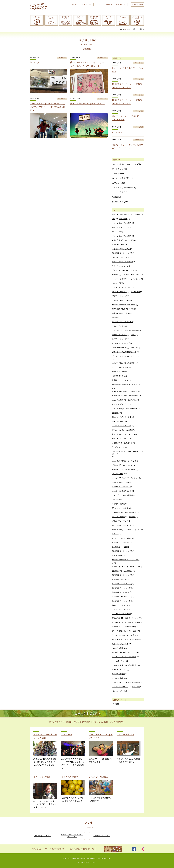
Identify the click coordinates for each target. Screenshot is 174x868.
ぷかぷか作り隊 (131, 409)
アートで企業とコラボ (120, 631)
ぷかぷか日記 (87, 4)
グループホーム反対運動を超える (124, 352)
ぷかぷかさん (127, 465)
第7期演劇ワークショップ (121, 575)
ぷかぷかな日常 (118, 648)
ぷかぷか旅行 (117, 283)
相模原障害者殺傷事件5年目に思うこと (126, 384)
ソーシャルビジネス (119, 670)
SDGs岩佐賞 (135, 292)
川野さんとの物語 (118, 674)
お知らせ (75, 4)
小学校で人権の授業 (119, 504)
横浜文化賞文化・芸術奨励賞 (123, 262)
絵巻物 (137, 622)
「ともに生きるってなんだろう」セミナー (127, 356)
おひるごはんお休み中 (94, 18)
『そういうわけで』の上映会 (130, 215)
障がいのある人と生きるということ (125, 567)
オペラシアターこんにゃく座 (123, 322)
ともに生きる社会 (118, 391)
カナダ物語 (128, 571)
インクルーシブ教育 (119, 279)
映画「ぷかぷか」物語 (120, 644)
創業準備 (115, 571)
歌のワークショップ (119, 339)
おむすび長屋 (117, 232)
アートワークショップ (120, 609)
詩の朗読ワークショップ (131, 275)
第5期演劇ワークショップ (121, 584)
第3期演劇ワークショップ (121, 592)
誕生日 (133, 335)
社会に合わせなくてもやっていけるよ (126, 530)
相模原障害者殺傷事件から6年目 (124, 305)
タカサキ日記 (118, 202)
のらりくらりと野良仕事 (123, 188)
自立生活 (135, 330)
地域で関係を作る (118, 376)
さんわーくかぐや (118, 326)
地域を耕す (131, 363)
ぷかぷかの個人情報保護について (82, 849)
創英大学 (115, 413)
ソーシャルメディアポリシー (56, 849)
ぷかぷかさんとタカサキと (137, 18)
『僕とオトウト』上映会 (121, 249)
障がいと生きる (125, 313)
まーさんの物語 (118, 678)
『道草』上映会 (130, 470)
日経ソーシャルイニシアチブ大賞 (124, 657)
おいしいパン (124, 439)
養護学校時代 (130, 627)
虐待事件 (115, 318)
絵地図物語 (132, 665)
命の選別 (115, 542)
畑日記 (115, 197)
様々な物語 (116, 639)
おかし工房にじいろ (80, 18)
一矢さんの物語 (118, 421)
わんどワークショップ (120, 605)
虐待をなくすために (119, 292)
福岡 (114, 439)
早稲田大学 (133, 391)
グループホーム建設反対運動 (123, 495)
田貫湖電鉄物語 (134, 682)
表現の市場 (116, 618)
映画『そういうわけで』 (121, 227)
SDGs (132, 309)
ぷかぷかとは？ (37, 17)
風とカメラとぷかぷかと (121, 487)
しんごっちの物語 (132, 639)
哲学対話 (135, 652)
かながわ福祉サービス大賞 (122, 525)
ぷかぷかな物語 (118, 474)
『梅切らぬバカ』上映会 (121, 300)
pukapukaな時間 (118, 461)
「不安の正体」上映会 (120, 330)
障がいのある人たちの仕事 (122, 417)
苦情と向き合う (118, 434)
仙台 (114, 219)
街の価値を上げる (118, 447)
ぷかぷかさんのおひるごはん (124, 164)
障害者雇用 (116, 627)
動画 (129, 622)
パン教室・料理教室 (119, 652)
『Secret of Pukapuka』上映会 (123, 270)
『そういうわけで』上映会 (122, 236)
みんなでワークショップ (121, 426)
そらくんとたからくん (120, 266)
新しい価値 (132, 461)
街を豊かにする (130, 443)
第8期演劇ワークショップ (121, 551)
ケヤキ (123, 661)
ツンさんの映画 (118, 665)
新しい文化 (116, 547)
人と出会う (135, 478)
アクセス (99, 4)
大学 (135, 631)
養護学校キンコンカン (120, 380)
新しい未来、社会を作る (121, 508)
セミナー (115, 534)
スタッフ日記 (118, 192)
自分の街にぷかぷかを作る (122, 538)
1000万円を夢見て (119, 309)
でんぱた (123, 17)
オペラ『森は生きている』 (122, 287)
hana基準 (129, 430)
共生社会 (141, 29)
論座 (114, 313)
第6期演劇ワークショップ (121, 579)
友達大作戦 (131, 400)
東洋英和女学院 (118, 622)
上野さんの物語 (118, 363)
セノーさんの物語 (118, 517)
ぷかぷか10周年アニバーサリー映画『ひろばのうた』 (127, 453)
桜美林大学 (116, 396)
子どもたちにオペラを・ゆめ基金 (124, 635)
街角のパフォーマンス (120, 521)
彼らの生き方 (117, 430)
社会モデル (116, 470)
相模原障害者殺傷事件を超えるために (126, 560)
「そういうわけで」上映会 (122, 223)
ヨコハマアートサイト (120, 687)
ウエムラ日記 (117, 409)
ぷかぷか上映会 (118, 400)
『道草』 (115, 465)
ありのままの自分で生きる (122, 491)
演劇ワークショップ (119, 296)
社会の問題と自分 (118, 372)
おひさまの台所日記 (121, 178)
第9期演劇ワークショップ (121, 253)
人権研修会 (116, 512)
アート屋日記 (118, 169)
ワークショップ (118, 682)
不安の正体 (135, 348)
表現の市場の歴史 (118, 240)
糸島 (123, 244)
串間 (114, 215)
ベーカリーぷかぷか (51, 18)
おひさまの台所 (66, 18)
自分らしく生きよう (119, 478)
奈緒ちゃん (116, 257)
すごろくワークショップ (121, 343)
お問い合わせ (121, 4)
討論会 (114, 244)
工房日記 (116, 174)
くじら (114, 661)
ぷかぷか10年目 (118, 500)
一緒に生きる (117, 482)
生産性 (127, 547)
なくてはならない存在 (120, 367)
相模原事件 (123, 219)
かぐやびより (135, 279)
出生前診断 (116, 443)
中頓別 (131, 240)
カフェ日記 (117, 183)
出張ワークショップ (132, 618)
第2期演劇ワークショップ (121, 597)
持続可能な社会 (131, 512)
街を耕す (132, 517)
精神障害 (115, 275)
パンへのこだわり (118, 691)
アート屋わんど (108, 18)
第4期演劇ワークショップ (121, 588)
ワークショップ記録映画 (121, 614)
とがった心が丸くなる (120, 404)
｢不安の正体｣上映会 (119, 348)
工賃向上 (127, 257)
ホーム (123, 29)
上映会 (128, 482)
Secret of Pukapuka (131, 396)
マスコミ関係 (117, 555)
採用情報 (109, 4)
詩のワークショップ (119, 335)
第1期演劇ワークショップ (121, 601)
